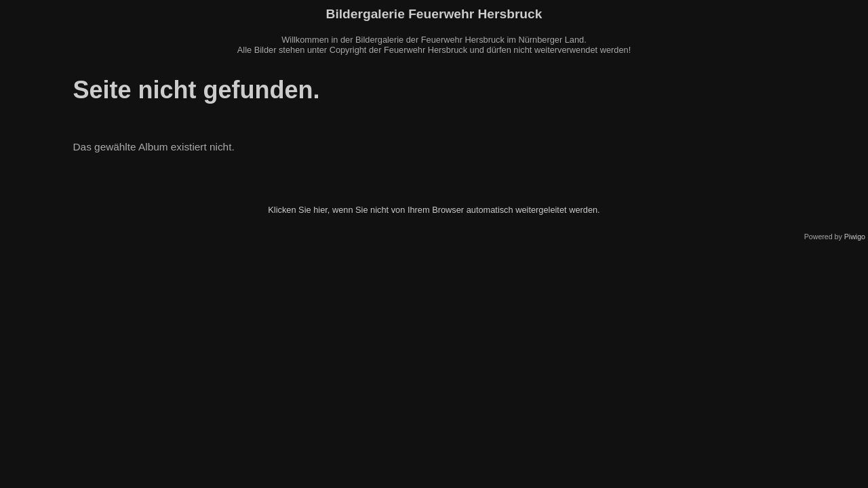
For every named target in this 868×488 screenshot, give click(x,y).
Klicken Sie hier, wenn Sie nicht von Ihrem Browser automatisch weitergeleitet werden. (434, 210)
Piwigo (855, 237)
